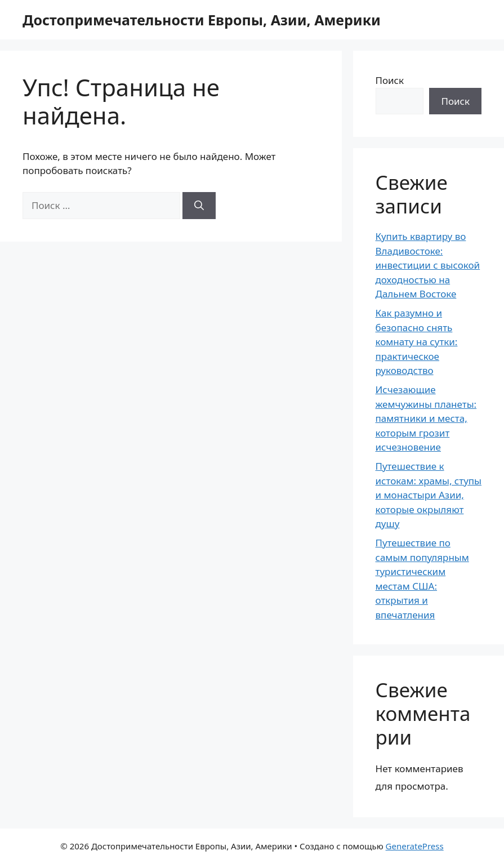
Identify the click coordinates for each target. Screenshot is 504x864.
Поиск (390, 80)
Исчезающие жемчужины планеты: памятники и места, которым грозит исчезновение (426, 418)
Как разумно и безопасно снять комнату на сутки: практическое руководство (417, 342)
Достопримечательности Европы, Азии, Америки (202, 20)
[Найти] (199, 206)
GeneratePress (415, 846)
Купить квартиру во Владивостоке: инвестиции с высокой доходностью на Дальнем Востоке (428, 265)
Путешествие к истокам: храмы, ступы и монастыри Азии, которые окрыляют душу (429, 495)
